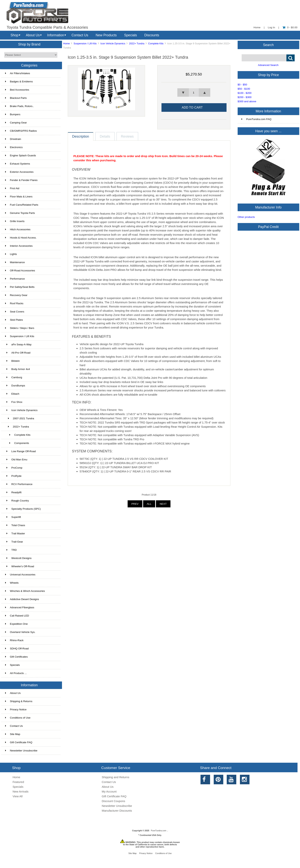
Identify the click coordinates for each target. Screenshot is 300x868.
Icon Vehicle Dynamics (113, 43)
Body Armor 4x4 (18, 369)
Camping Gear (16, 123)
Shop (14, 35)
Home (257, 27)
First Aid (12, 188)
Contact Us (80, 35)
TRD (11, 550)
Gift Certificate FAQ (19, 742)
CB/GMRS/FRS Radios (21, 131)
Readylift (13, 492)
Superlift (13, 517)
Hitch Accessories (18, 229)
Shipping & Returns (19, 701)
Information (56, 35)
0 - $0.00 (290, 27)
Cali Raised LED (17, 616)
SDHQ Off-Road (17, 649)
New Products (106, 35)
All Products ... (16, 673)
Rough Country (17, 501)
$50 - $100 (244, 89)
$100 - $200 (245, 93)
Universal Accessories (20, 575)
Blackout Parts (16, 98)
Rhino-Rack (14, 640)
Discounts (152, 35)
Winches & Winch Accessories (25, 591)
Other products (246, 217)
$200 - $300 (245, 97)
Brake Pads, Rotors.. (20, 106)
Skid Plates (14, 320)
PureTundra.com (159, 831)
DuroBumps (15, 386)
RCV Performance (19, 484)
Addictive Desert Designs (22, 599)
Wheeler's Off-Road (20, 566)
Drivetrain (13, 139)
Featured (18, 782)
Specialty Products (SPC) (23, 509)
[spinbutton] (194, 92)
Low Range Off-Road (20, 451)
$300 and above (247, 101)
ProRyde (13, 476)
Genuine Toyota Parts (20, 213)
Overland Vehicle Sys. (20, 632)
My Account (109, 791)
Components (17, 443)
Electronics (14, 147)
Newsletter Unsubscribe (21, 751)
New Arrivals (21, 791)
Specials (131, 35)
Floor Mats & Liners (19, 197)
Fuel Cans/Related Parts (22, 205)
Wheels (12, 583)
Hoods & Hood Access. (21, 238)
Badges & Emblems (19, 82)
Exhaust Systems (18, 164)
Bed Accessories (17, 90)
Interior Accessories (19, 246)
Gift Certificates (16, 657)
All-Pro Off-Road (18, 353)
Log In (271, 27)
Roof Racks (14, 303)
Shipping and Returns (116, 777)
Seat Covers (15, 312)
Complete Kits (156, 43)
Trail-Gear (14, 542)
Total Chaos (15, 525)
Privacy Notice (16, 709)
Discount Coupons (113, 801)
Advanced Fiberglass (20, 607)
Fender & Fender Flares (21, 180)
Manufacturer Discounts (117, 811)
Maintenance (15, 262)
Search (268, 45)
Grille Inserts (15, 221)
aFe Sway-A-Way (18, 344)
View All (18, 796)
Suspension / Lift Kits (85, 43)
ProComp (14, 468)
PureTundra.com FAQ (256, 119)
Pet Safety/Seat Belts (20, 287)
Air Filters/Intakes (18, 73)
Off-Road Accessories (20, 271)
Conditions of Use (18, 718)
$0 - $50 (242, 85)
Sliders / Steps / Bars (20, 328)
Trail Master (15, 533)
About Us (33, 35)
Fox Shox (14, 402)
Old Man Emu (16, 460)
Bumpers (13, 114)
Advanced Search (268, 65)
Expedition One (16, 624)
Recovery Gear (16, 295)
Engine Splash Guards (21, 155)
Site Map (13, 734)
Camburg (14, 377)
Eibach (12, 394)
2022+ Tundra (137, 43)
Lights (11, 254)
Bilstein (12, 361)
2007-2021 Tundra (20, 418)
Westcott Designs (18, 558)
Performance (15, 279)
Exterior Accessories (19, 172)
